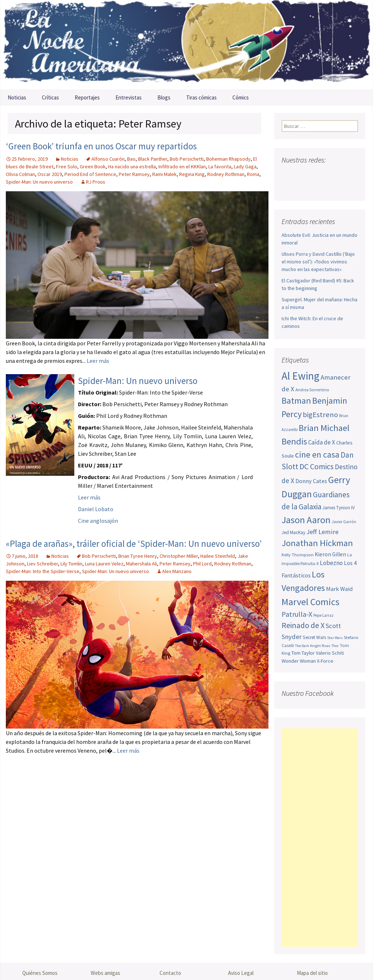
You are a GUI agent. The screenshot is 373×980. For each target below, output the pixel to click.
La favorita (220, 166)
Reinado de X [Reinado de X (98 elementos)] (303, 625)
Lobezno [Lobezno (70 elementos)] (331, 563)
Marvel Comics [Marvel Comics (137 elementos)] (311, 602)
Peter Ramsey (134, 174)
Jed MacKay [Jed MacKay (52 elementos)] (293, 532)
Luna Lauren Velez (104, 564)
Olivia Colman (20, 174)
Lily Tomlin (71, 564)
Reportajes (87, 97)
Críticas (50, 97)
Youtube (316, 174)
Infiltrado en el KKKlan (182, 166)
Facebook (288, 174)
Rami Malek (164, 174)
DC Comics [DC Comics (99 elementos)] (317, 467)
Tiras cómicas (201, 97)
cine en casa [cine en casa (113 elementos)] (317, 454)
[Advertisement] (320, 838)
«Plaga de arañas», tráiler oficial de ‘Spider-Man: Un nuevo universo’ (134, 544)
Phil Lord (202, 564)
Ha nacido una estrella (132, 166)
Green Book (93, 166)
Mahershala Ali (142, 564)
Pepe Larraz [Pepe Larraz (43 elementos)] (323, 615)
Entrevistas (129, 97)
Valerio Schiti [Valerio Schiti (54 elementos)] (330, 653)
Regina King (192, 174)
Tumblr (343, 174)
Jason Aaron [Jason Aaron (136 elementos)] (306, 520)
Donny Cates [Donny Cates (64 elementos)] (311, 481)
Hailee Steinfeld (218, 556)
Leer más (98, 361)
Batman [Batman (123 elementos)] (296, 401)
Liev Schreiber (42, 564)
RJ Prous (96, 182)
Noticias (17, 97)
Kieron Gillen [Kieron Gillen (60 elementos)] (330, 554)
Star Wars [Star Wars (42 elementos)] (335, 638)
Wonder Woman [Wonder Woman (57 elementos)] (299, 661)
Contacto (170, 973)
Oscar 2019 (50, 174)
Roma (253, 174)
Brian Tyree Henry (138, 556)
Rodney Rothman (226, 174)
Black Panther (153, 159)
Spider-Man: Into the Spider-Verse (43, 571)
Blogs (164, 97)
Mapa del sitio (312, 973)
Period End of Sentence (90, 174)
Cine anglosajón (98, 521)
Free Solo (67, 166)
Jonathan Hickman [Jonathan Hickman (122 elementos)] (317, 543)
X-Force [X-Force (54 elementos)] (325, 661)
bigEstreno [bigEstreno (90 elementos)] (320, 415)
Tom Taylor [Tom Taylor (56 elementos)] (303, 653)
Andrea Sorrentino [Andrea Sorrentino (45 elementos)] (312, 390)
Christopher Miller (179, 556)
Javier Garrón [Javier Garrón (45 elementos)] (344, 522)
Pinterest (329, 174)
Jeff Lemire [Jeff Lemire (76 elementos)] (322, 532)
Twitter (302, 174)
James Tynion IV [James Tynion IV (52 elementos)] (339, 508)
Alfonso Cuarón (108, 159)
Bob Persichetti (187, 159)
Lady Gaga (245, 166)
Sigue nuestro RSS (289, 187)
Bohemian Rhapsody (228, 159)
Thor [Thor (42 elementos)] (335, 646)
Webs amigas (105, 973)
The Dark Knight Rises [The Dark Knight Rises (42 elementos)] (313, 646)
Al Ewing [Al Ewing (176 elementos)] (301, 376)
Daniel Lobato (96, 509)
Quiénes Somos (40, 973)
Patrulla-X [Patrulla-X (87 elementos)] (297, 614)
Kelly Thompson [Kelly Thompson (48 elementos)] (298, 555)
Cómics (241, 97)
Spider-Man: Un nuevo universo (39, 182)
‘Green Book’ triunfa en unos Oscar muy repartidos (101, 146)
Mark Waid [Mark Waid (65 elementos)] (339, 589)
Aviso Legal (241, 973)
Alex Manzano (177, 571)
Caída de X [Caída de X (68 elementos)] (322, 442)
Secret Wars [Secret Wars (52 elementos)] (314, 637)
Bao (131, 159)
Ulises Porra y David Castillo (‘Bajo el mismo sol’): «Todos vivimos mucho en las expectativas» (318, 262)
